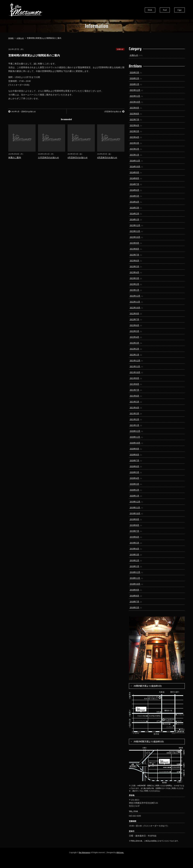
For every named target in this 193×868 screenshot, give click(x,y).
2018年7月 (134, 602)
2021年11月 (135, 367)
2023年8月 (134, 249)
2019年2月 (134, 561)
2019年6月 (134, 537)
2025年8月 (134, 114)
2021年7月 (134, 390)
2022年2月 (134, 349)
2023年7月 (134, 255)
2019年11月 (135, 508)
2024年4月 (134, 202)
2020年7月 (134, 461)
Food (165, 10)
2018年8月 (134, 596)
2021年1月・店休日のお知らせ (22, 112)
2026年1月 (134, 84)
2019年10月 (135, 514)
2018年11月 (135, 578)
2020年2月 (134, 490)
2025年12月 (135, 90)
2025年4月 (134, 137)
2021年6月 (134, 396)
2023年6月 (134, 261)
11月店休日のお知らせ (48, 158)
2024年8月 (134, 178)
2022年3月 (134, 343)
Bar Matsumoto (85, 852)
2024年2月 (134, 214)
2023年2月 (134, 284)
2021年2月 (134, 419)
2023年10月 (135, 237)
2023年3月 (134, 278)
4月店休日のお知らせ (78, 158)
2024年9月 (134, 173)
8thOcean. (120, 852)
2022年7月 (134, 320)
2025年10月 (135, 102)
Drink (150, 10)
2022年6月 (134, 325)
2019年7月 (134, 531)
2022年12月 (135, 296)
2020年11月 (135, 437)
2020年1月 (134, 496)
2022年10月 (135, 308)
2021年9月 (134, 378)
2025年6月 (134, 125)
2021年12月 (135, 361)
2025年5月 (134, 131)
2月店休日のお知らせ (114, 112)
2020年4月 (134, 478)
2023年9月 (134, 243)
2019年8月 (134, 525)
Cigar (180, 10)
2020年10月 (135, 443)
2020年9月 (134, 449)
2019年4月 (134, 549)
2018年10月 (135, 584)
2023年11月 (135, 231)
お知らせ (120, 49)
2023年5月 (134, 267)
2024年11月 (135, 161)
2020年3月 (134, 484)
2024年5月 (134, 196)
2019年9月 (134, 519)
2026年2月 (134, 78)
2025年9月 (134, 108)
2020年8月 (134, 455)
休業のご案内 (15, 158)
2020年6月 (134, 466)
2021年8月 (134, 384)
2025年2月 (134, 149)
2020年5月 (134, 472)
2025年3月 (134, 143)
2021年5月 (134, 402)
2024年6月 (134, 190)
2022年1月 (134, 355)
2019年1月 (134, 566)
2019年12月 (135, 502)
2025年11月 (135, 96)
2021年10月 (135, 372)
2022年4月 (134, 337)
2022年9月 (134, 314)
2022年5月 (134, 331)
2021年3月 (134, 414)
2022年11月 (135, 302)
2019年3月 (134, 555)
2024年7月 (134, 184)
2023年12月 (135, 225)
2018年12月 (135, 572)
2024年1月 (134, 220)
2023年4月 (134, 272)
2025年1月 (134, 155)
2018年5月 (134, 608)
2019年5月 (134, 543)
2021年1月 (134, 425)
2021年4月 (134, 408)
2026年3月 (134, 73)
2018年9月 (134, 590)
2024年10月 (135, 167)
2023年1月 (134, 290)
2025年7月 (134, 120)
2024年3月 (134, 208)
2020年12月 (135, 431)
